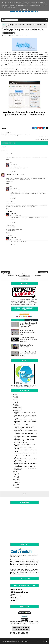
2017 (14, 399)
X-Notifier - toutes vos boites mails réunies (25, 420)
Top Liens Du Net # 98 (20, 462)
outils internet (10, 24)
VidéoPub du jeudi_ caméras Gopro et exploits (24, 448)
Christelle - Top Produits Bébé (15, 175)
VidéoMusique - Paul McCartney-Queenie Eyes (25, 413)
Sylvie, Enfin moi (10, 226)
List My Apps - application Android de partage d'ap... (26, 434)
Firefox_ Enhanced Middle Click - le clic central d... (26, 457)
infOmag (14, 598)
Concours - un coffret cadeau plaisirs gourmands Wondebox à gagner (27, 332)
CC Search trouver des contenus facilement (25, 468)
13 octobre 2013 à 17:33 (16, 166)
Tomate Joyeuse (16, 599)
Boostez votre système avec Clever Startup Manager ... (25, 464)
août (16, 472)
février (16, 481)
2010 (14, 488)
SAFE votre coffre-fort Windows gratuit (24, 426)
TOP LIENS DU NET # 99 (21, 443)
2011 (14, 486)
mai (15, 476)
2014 (14, 404)
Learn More (22, 9)
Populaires (18, 320)
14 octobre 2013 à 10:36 (11, 203)
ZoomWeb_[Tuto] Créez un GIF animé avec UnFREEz (25, 422)
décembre (17, 408)
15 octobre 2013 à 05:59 (16, 240)
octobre (16, 411)
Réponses (9, 162)
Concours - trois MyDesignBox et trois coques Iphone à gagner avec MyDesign (28, 354)
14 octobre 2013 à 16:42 (16, 216)
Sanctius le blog (16, 596)
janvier (16, 483)
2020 (14, 395)
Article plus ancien (43, 272)
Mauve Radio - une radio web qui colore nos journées (26, 437)
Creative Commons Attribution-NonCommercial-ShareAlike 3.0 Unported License (25, 623)
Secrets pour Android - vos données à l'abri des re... (25, 445)
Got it (29, 9)
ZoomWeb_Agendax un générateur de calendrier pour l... (24, 440)
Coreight (14, 601)
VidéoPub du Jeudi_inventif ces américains (25, 467)
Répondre (8, 160)
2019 (14, 396)
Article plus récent (6, 272)
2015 (14, 403)
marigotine (9, 153)
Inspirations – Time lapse (18, 591)
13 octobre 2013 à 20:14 (16, 190)
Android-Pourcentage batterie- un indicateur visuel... (25, 418)
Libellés (31, 320)
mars (16, 480)
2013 (14, 406)
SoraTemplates (9, 641)
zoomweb (17, 24)
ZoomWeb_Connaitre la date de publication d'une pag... (25, 460)
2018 (14, 398)
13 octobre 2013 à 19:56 (11, 176)
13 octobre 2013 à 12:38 (11, 155)
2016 (14, 401)
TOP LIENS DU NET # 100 (21, 425)
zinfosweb (14, 164)
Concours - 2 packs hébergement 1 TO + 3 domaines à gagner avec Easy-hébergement (28, 325)
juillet (16, 473)
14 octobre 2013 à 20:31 (11, 227)
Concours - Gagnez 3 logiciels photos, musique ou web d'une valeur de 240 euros (29, 340)
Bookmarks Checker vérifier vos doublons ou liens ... (26, 451)
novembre (17, 409)
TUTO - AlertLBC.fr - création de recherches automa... (25, 431)
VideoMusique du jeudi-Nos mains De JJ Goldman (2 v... (24, 429)
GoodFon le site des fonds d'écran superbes (25, 415)
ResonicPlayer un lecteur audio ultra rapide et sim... (26, 454)
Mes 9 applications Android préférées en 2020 (26, 346)
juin (15, 475)
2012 (14, 484)
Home (4, 24)
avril (15, 478)
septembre (17, 470)
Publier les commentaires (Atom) (17, 274)
